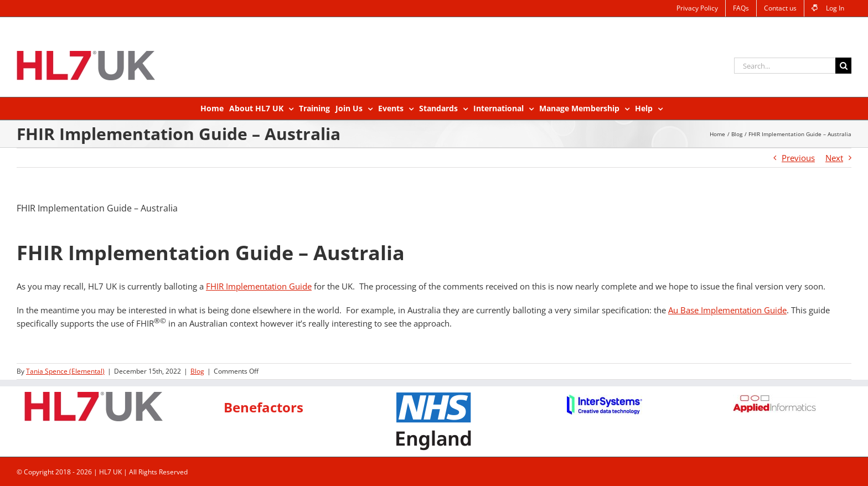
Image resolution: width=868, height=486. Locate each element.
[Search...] (785, 66)
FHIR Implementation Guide (259, 286)
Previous (798, 158)
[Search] (843, 66)
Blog (197, 371)
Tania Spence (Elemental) (65, 371)
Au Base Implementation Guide (727, 310)
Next (834, 158)
